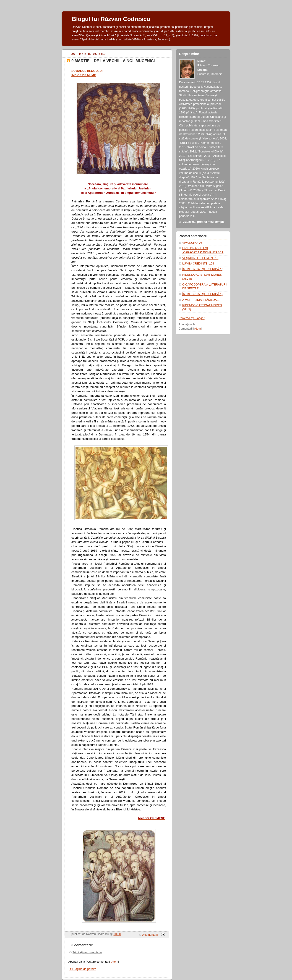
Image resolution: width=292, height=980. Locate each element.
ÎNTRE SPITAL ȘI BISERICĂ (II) (203, 269)
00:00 (117, 934)
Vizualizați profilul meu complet (204, 222)
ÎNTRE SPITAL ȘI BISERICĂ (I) (202, 294)
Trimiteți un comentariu (87, 952)
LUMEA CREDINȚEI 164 (198, 264)
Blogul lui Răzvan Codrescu (111, 19)
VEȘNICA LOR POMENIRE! (200, 258)
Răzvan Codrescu (209, 66)
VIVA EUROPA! (192, 243)
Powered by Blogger (192, 318)
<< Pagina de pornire (83, 969)
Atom (115, 962)
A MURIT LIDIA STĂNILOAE (201, 300)
